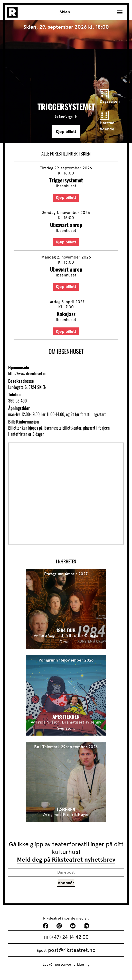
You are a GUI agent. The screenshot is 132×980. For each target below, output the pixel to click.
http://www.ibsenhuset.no (27, 374)
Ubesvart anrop (66, 225)
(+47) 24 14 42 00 (69, 937)
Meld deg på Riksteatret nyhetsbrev (66, 860)
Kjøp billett (66, 132)
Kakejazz (66, 314)
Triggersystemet (66, 180)
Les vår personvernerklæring (66, 964)
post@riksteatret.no (72, 950)
